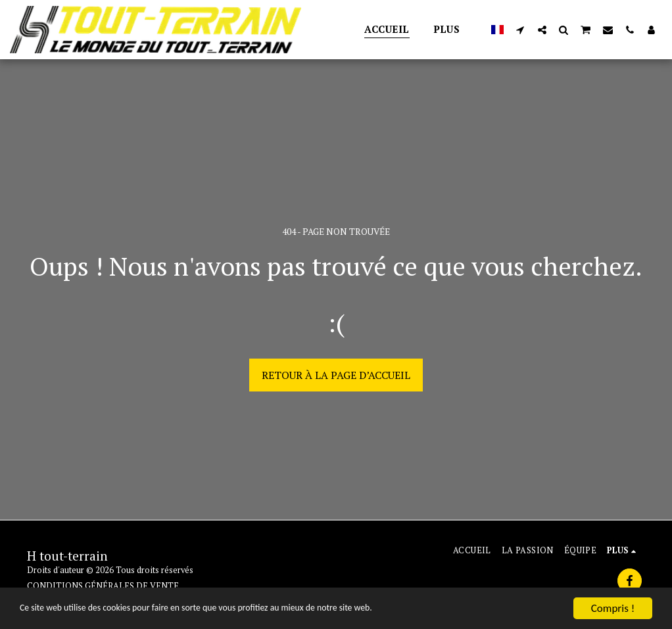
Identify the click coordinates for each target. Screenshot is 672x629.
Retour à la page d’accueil (336, 375)
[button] (520, 30)
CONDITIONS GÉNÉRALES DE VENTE (103, 586)
